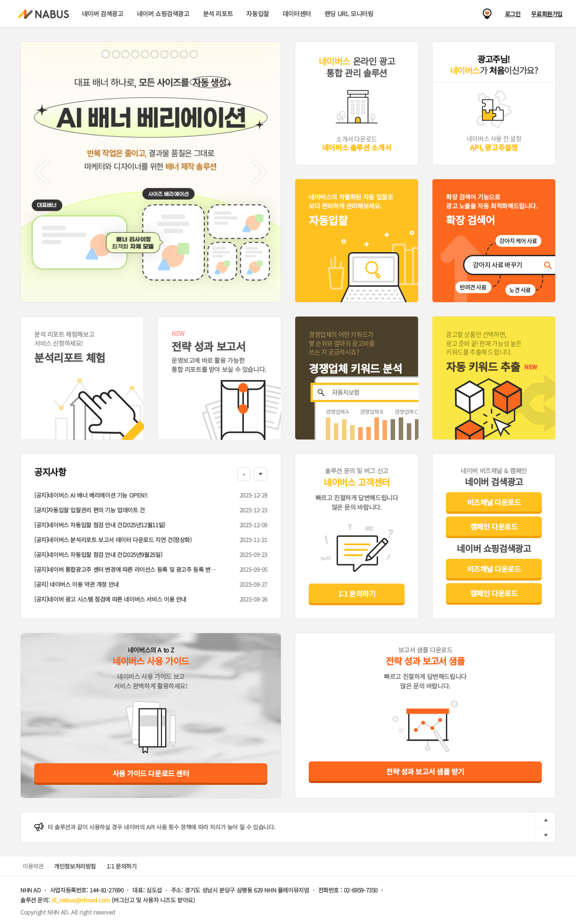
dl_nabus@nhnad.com (81, 900)
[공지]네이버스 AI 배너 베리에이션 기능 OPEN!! (91, 495)
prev (546, 820)
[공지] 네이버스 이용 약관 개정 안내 (76, 584)
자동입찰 (257, 14)
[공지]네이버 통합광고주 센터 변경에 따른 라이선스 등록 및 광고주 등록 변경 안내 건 (134, 569)
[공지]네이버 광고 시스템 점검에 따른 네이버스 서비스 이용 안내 (110, 599)
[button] (42, 172)
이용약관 (33, 866)
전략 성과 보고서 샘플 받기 (425, 771)
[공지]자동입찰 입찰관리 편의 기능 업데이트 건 (90, 510)
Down (261, 474)
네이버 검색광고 (103, 14)
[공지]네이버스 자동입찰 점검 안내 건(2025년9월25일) (98, 555)
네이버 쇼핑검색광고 (163, 14)
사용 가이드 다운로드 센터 (151, 773)
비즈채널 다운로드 (494, 502)
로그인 (513, 14)
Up (244, 474)
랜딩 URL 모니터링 (349, 14)
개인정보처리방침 (75, 866)
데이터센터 (297, 14)
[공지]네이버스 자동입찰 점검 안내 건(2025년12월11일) (100, 525)
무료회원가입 (547, 14)
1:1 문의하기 (357, 593)
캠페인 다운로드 (494, 526)
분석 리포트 (218, 14)
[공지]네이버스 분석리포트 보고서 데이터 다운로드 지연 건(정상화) (113, 540)
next (546, 835)
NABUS (43, 14)
